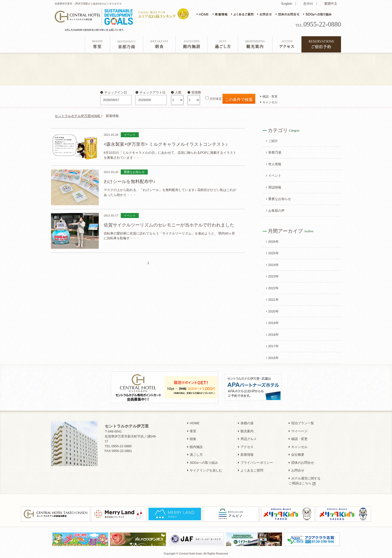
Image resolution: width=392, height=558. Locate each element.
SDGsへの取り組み (203, 463)
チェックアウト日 (150, 92)
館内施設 (195, 447)
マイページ (298, 431)
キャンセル (269, 102)
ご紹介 (272, 141)
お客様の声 (275, 211)
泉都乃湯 (274, 152)
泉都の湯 (246, 423)
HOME (193, 423)
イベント (274, 176)
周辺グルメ (247, 439)
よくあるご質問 (251, 470)
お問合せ (296, 470)
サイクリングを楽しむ (205, 470)
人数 (176, 92)
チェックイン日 (114, 92)
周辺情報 (274, 187)
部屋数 (194, 92)
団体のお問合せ (301, 463)
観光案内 (246, 431)
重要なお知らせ (278, 199)
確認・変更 (269, 96)
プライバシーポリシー (255, 463)
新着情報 (246, 455)
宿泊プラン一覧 (301, 423)
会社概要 (296, 455)
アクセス (246, 447)
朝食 (192, 439)
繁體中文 (331, 4)
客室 (192, 431)
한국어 (308, 4)
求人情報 (274, 164)
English (287, 4)
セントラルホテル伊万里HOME (79, 116)
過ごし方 (195, 455)
